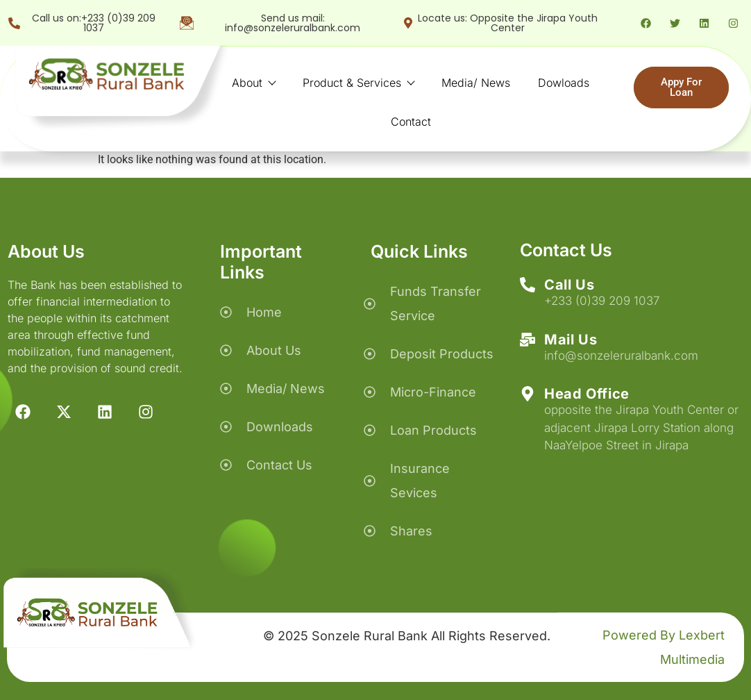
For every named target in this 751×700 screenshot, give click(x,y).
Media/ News (476, 83)
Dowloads (564, 83)
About (253, 83)
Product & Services (358, 83)
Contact (411, 122)
